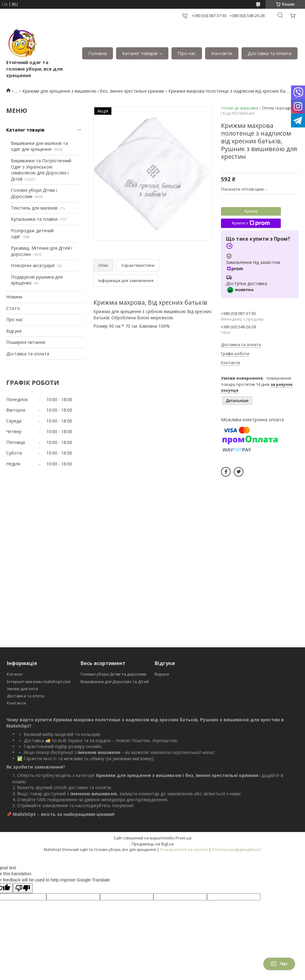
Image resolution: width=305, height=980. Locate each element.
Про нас (187, 53)
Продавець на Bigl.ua (153, 844)
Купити (251, 211)
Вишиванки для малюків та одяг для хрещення (39, 146)
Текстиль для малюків (34, 208)
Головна (98, 53)
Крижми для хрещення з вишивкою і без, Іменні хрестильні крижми (93, 91)
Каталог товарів (140, 53)
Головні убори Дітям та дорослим (113, 674)
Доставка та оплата (270, 53)
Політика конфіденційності (237, 850)
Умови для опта (22, 689)
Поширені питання (26, 342)
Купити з (251, 223)
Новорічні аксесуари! (33, 265)
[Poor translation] (23, 888)
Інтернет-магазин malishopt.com (39, 682)
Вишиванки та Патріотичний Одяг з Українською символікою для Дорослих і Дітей (41, 170)
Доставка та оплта (26, 696)
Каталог (15, 674)
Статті (13, 308)
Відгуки (14, 331)
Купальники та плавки (34, 219)
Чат (279, 964)
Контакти (222, 53)
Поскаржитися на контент (184, 850)
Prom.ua (183, 838)
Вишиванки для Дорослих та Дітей (115, 682)
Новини (14, 297)
